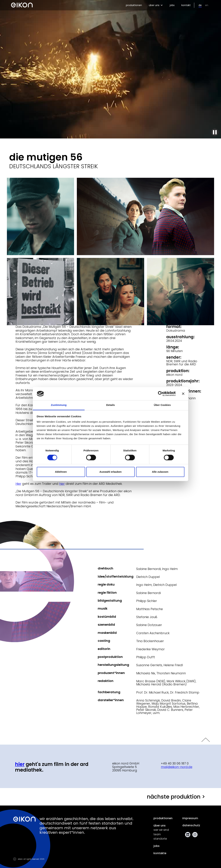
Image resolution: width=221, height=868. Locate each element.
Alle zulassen (160, 472)
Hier (18, 484)
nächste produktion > (176, 797)
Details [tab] (110, 405)
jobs (172, 5)
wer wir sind (161, 830)
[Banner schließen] (183, 394)
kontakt (186, 5)
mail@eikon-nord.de (177, 767)
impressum (190, 818)
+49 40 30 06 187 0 (175, 763)
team (157, 834)
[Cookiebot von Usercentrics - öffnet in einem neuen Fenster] (160, 394)
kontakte (160, 853)
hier (62, 484)
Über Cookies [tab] (162, 405)
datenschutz (191, 825)
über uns (160, 826)
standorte (160, 839)
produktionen (134, 5)
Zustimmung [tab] (59, 405)
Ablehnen (61, 472)
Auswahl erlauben (110, 472)
